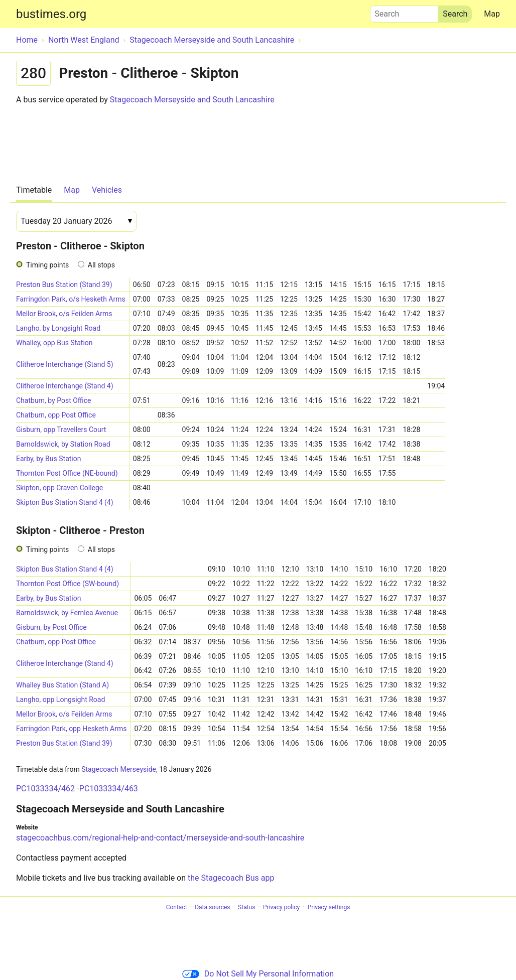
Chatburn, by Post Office (54, 400)
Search (404, 12)
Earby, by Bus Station (48, 459)
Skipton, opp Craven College (59, 488)
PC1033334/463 (109, 789)
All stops (101, 265)
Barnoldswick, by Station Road (63, 444)
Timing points (47, 265)
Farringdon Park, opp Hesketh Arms (71, 729)
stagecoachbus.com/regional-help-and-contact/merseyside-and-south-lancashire (160, 838)
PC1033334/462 (45, 789)
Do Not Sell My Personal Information (258, 974)
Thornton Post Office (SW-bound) (68, 584)
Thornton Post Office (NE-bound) (67, 473)
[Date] (76, 221)
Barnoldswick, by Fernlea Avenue (67, 613)
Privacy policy (281, 907)
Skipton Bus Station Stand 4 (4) (65, 502)
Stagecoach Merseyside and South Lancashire (192, 100)
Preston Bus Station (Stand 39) (64, 285)
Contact (177, 907)
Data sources (212, 907)
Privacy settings (329, 907)
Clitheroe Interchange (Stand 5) (65, 364)
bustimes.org (51, 14)
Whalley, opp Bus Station (54, 343)
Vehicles (107, 190)
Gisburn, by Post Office (51, 627)
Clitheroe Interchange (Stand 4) (65, 386)
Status (246, 907)
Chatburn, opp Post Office (56, 415)
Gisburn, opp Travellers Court (61, 430)
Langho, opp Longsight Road (60, 699)
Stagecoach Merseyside (119, 769)
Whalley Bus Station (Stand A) (62, 685)
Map (492, 14)
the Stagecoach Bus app (231, 878)
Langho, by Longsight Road (58, 328)
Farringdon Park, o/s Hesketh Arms (71, 299)
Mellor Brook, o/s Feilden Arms (64, 314)
